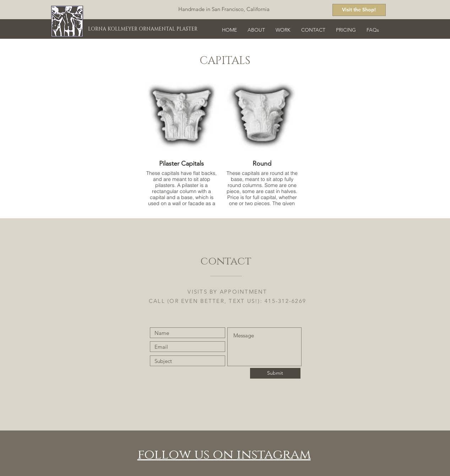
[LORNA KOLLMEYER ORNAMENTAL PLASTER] (146, 29)
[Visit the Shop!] (359, 10)
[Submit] (275, 373)
